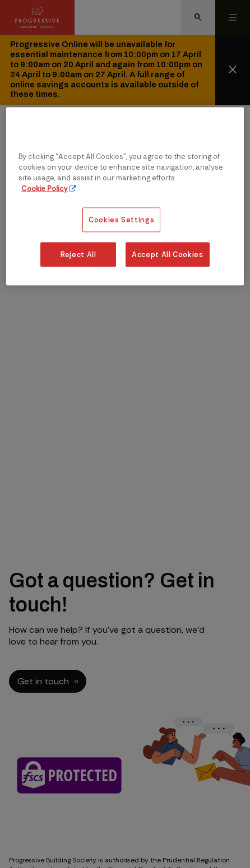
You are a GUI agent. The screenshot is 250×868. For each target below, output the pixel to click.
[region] (125, 196)
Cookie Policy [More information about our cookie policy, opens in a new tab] (45, 188)
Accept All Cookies (168, 255)
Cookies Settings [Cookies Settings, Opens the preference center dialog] (121, 220)
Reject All (78, 255)
